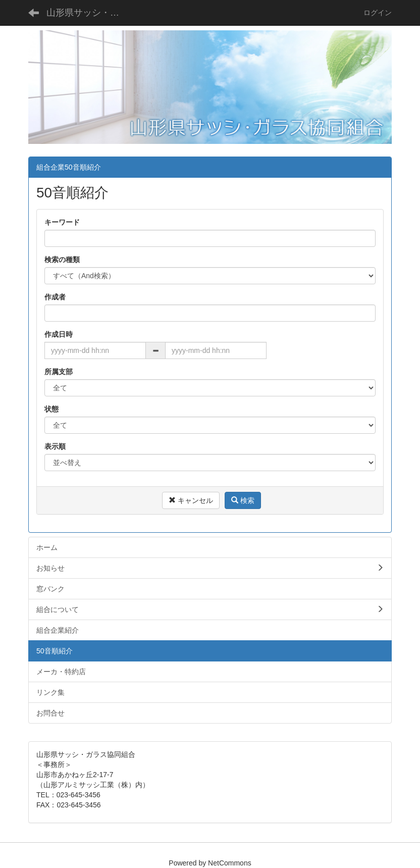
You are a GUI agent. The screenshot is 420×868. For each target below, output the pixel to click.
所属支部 (59, 372)
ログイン (378, 13)
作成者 (55, 297)
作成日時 (59, 334)
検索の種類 (62, 260)
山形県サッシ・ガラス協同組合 (89, 13)
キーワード (62, 222)
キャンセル (191, 500)
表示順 (55, 446)
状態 (51, 409)
